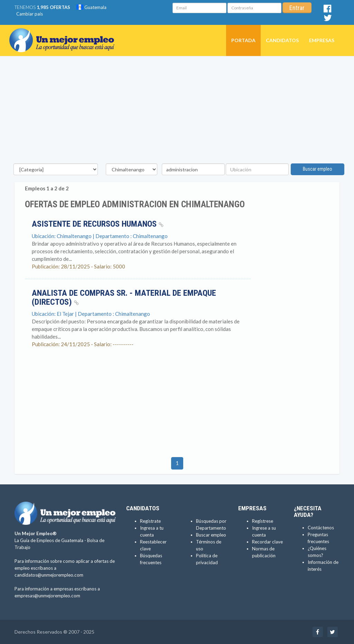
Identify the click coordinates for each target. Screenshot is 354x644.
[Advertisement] (177, 112)
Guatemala (91, 7)
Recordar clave (267, 542)
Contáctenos (321, 528)
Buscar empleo (318, 169)
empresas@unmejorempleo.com (47, 596)
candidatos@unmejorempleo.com (49, 575)
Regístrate (150, 521)
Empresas (322, 40)
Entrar (297, 8)
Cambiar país (30, 14)
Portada (243, 40)
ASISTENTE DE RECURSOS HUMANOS (98, 224)
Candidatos (282, 40)
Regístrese (263, 521)
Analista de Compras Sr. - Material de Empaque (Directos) (124, 297)
